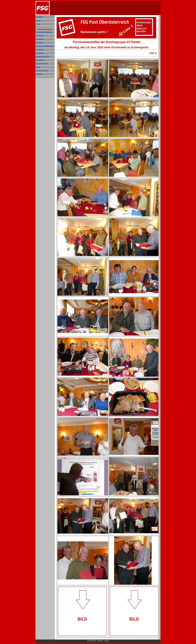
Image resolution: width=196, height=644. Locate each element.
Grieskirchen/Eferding (45, 46)
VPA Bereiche (91, 641)
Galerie (107, 641)
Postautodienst (42, 71)
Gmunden (40, 43)
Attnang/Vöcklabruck (44, 32)
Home (38, 21)
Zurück (39, 17)
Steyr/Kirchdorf (42, 64)
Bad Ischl (40, 36)
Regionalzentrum (43, 57)
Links (38, 24)
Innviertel (40, 50)
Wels (38, 67)
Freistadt (40, 39)
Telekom (39, 74)
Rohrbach (40, 60)
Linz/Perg (40, 53)
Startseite (100, 641)
